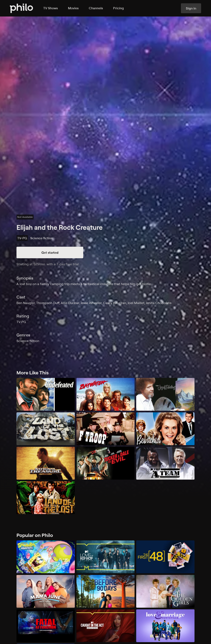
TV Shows (50, 8)
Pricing (118, 8)
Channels (96, 8)
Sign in (191, 8)
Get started (50, 252)
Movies (73, 8)
